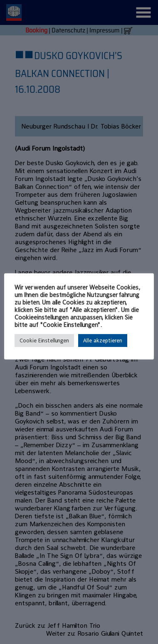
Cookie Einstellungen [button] (44, 341)
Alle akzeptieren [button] (103, 341)
